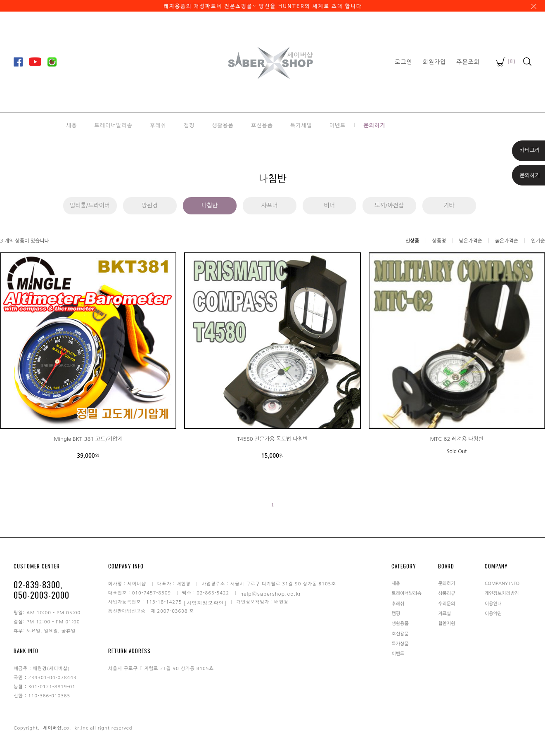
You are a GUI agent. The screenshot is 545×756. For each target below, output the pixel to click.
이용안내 (493, 603)
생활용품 (223, 125)
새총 (71, 125)
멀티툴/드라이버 (90, 205)
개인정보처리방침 (502, 593)
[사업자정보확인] (205, 602)
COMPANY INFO (502, 583)
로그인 (403, 62)
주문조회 (468, 62)
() (506, 61)
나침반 (210, 205)
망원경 (150, 205)
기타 (449, 205)
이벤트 (338, 125)
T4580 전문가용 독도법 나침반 (272, 439)
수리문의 (447, 603)
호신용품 (262, 125)
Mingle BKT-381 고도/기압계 (88, 439)
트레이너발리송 (113, 125)
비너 (329, 205)
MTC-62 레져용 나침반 (457, 439)
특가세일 (301, 125)
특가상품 (400, 644)
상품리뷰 (447, 593)
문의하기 (374, 125)
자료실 (444, 614)
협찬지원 (447, 624)
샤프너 (269, 205)
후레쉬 (158, 125)
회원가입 (435, 62)
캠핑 (189, 125)
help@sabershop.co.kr (271, 593)
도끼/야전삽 (389, 205)
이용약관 (493, 614)
